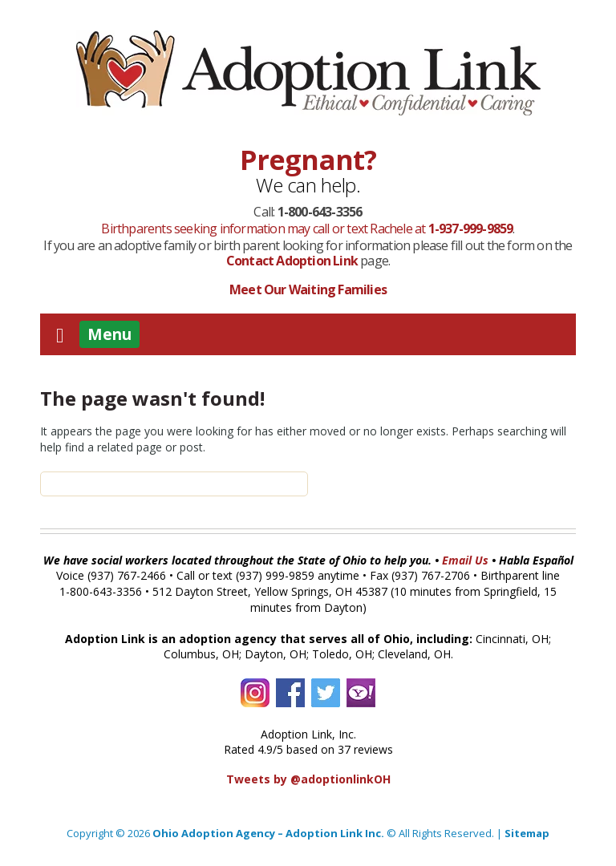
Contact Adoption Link (293, 261)
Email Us (465, 560)
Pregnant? (308, 160)
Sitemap (527, 833)
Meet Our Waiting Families (308, 289)
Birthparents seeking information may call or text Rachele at (307, 229)
